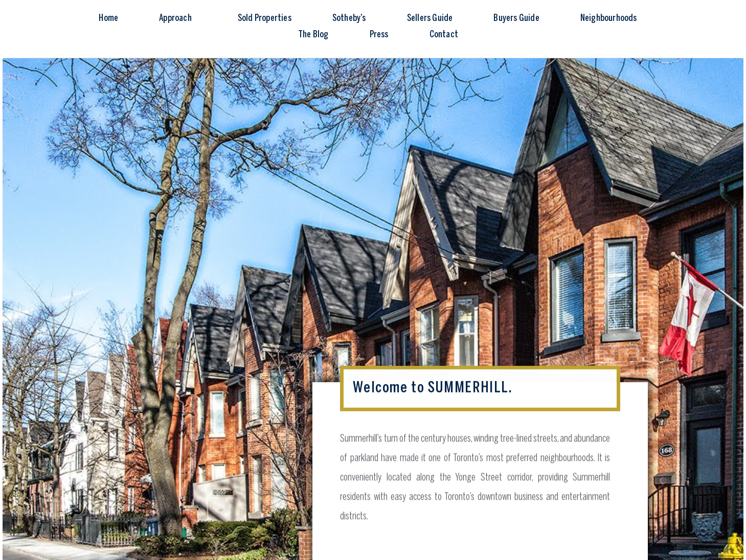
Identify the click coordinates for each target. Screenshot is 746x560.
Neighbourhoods (609, 19)
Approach (178, 19)
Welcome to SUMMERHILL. (433, 386)
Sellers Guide (430, 19)
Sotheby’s (349, 19)
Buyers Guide (516, 19)
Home (108, 19)
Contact (444, 35)
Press (379, 35)
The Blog (313, 35)
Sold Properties (265, 19)
